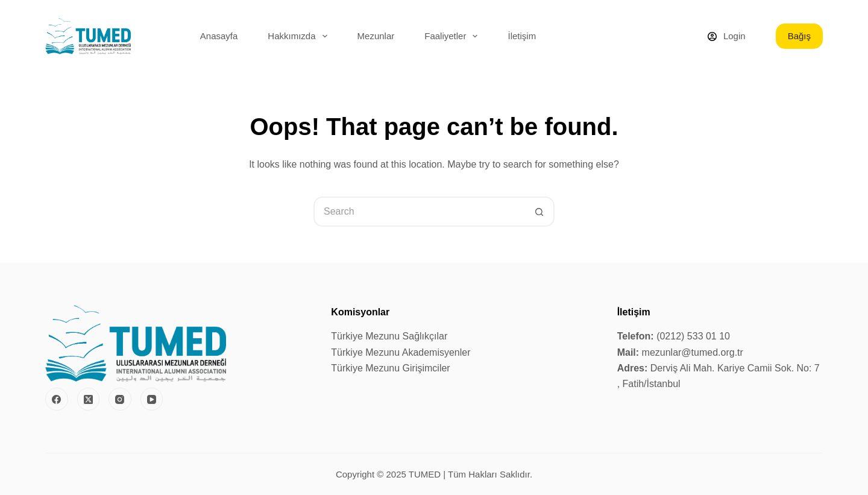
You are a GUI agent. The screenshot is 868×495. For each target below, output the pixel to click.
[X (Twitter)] (89, 399)
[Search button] (539, 212)
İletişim (522, 36)
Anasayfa (219, 36)
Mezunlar (376, 36)
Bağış (799, 36)
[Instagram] (120, 399)
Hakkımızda (300, 36)
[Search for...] (419, 212)
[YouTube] (152, 399)
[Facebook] (57, 399)
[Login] (726, 36)
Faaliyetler (453, 36)
